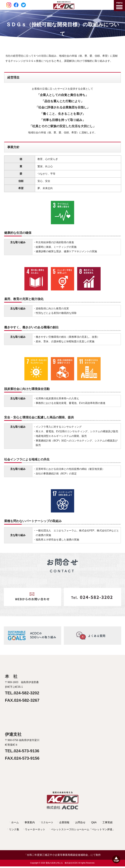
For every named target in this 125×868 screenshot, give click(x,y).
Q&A (94, 822)
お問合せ (80, 822)
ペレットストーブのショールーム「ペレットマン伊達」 (83, 829)
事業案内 (30, 822)
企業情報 (64, 822)
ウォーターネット (35, 829)
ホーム (15, 822)
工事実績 (107, 822)
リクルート (47, 822)
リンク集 (14, 829)
